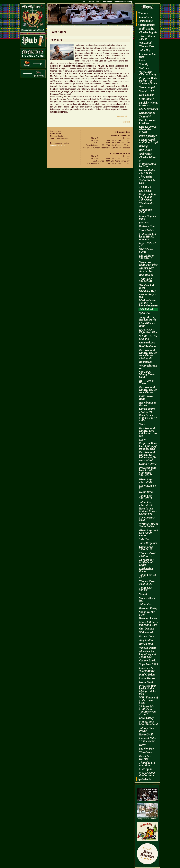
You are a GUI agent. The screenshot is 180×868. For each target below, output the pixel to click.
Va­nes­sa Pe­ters (148, 648)
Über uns (143, 13)
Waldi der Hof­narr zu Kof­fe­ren (148, 294)
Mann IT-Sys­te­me (57, 145)
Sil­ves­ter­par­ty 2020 (147, 519)
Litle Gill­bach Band (147, 325)
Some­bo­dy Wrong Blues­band (147, 374)
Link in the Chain (145, 211)
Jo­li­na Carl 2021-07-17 (146, 497)
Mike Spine (146, 769)
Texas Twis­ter (147, 230)
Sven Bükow (146, 99)
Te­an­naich (145, 117)
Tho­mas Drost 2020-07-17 (147, 555)
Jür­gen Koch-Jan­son (147, 37)
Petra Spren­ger (148, 136)
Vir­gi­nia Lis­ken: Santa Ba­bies (149, 525)
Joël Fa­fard (146, 309)
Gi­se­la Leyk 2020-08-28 (146, 548)
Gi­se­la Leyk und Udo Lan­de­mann (148, 533)
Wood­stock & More (147, 286)
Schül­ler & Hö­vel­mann (148, 337)
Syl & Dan (145, 313)
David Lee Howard (145, 757)
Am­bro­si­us (145, 154)
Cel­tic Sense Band (146, 397)
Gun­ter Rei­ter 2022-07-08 (147, 410)
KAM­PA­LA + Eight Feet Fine (148, 331)
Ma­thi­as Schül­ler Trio (148, 165)
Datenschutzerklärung (123, 2)
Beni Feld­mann (148, 346)
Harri (142, 745)
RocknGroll (146, 734)
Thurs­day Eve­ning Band (148, 764)
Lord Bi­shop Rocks (146, 570)
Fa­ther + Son (147, 226)
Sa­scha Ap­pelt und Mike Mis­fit (148, 141)
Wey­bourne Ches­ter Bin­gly (148, 73)
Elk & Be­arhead (148, 109)
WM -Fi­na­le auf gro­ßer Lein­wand (148, 700)
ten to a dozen (147, 342)
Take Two (145, 539)
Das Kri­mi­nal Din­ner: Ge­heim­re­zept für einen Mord (148, 456)
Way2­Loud (145, 43)
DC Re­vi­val (146, 191)
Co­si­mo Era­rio (148, 660)
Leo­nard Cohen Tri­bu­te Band (148, 740)
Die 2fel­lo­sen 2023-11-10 (147, 257)
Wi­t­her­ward (146, 632)
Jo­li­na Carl (146, 604)
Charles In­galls (148, 32)
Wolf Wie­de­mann (146, 251)
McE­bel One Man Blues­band (148, 723)
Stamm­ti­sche (145, 17)
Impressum (107, 2)
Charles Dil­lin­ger (148, 159)
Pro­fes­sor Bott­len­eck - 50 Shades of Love (148, 81)
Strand (143, 594)
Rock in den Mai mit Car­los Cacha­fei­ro (148, 511)
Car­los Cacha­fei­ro (147, 55)
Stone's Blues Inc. (147, 599)
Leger (142, 60)
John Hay (145, 50)
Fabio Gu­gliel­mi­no (148, 217)
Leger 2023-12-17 (148, 244)
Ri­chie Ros (145, 150)
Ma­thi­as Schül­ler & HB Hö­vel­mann (148, 237)
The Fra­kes (146, 177)
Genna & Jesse (148, 464)
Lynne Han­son (148, 678)
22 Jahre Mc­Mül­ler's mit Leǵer (147, 562)
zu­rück (127, 122)
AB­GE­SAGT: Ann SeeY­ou (147, 270)
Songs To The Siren (147, 613)
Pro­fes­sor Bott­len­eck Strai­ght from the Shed (148, 446)
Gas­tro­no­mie (145, 21)
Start (83, 2)
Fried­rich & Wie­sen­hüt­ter (147, 669)
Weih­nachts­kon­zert (148, 367)
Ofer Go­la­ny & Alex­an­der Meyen (148, 129)
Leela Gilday (146, 718)
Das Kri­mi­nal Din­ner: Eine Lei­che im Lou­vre (148, 432)
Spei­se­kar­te (144, 779)
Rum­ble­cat (145, 362)
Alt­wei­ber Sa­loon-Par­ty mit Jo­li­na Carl (147, 654)
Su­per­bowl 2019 (148, 664)
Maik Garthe (147, 29)
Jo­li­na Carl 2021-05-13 (146, 503)
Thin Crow (145, 752)
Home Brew (146, 492)
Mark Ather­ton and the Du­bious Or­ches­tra (148, 303)
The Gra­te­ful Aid (147, 205)
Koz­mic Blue (146, 636)
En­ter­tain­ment (146, 25)
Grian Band (146, 682)
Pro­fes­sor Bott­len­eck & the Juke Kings (148, 197)
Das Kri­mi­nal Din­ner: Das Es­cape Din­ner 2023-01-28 (149, 354)
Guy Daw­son (147, 629)
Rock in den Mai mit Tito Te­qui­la (148, 418)
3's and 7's (145, 187)
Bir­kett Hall (146, 644)
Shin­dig (144, 64)
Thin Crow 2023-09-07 (146, 280)
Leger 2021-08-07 (148, 487)
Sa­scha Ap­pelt (147, 87)
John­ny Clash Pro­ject (147, 729)
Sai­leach (144, 68)
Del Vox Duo (147, 749)
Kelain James (147, 113)
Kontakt (91, 2)
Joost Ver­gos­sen (148, 543)
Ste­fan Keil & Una (147, 182)
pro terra (144, 222)
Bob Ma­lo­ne (146, 275)
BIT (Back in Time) (147, 382)
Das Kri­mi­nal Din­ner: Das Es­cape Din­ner (149, 390)
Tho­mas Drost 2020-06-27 (147, 583)
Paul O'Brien (147, 675)
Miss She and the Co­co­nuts (147, 774)
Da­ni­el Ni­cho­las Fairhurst (148, 104)
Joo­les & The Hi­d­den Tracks (148, 318)
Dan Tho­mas (147, 95)
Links (98, 2)
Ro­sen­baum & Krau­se (147, 404)
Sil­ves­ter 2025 (147, 91)
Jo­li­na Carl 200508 (146, 589)
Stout (142, 424)
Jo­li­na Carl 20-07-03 (148, 576)
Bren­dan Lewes (148, 618)
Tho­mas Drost (147, 46)
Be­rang (143, 146)
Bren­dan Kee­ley (148, 608)
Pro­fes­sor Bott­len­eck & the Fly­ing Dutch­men (148, 690)
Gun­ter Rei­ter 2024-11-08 (147, 171)
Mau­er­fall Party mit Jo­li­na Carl (148, 623)
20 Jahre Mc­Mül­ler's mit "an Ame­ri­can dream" (147, 710)
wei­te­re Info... (124, 116)
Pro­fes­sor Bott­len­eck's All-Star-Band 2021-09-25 (148, 472)
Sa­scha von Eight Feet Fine (148, 263)
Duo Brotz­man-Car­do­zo (148, 122)
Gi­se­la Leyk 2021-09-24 (146, 481)
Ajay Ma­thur (147, 640)
